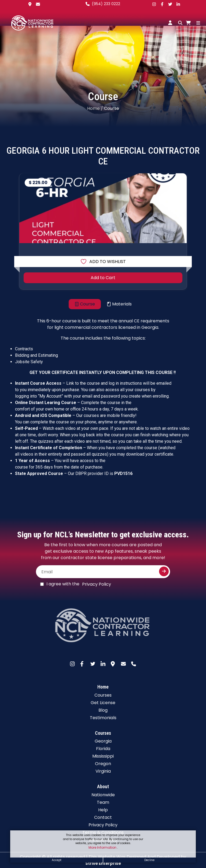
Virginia (103, 771)
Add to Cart (103, 278)
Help (103, 810)
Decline (149, 860)
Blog (103, 710)
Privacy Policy (97, 584)
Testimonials (103, 718)
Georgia (103, 741)
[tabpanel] (103, 405)
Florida (103, 749)
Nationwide (103, 795)
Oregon (103, 764)
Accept (57, 860)
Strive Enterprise (103, 863)
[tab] (85, 304)
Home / (95, 108)
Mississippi (103, 756)
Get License (103, 703)
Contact (103, 817)
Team (103, 802)
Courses (103, 695)
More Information (103, 847)
